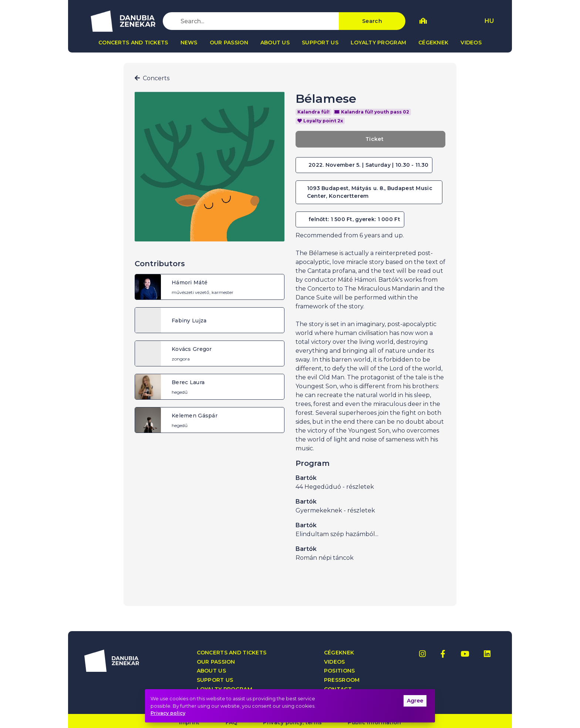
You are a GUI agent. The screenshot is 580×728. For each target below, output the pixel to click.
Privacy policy (168, 713)
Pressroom (342, 680)
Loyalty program (378, 43)
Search (372, 21)
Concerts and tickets (133, 43)
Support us (320, 43)
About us (275, 43)
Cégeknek (433, 43)
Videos (471, 43)
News (189, 43)
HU (489, 21)
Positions (340, 671)
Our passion (229, 43)
